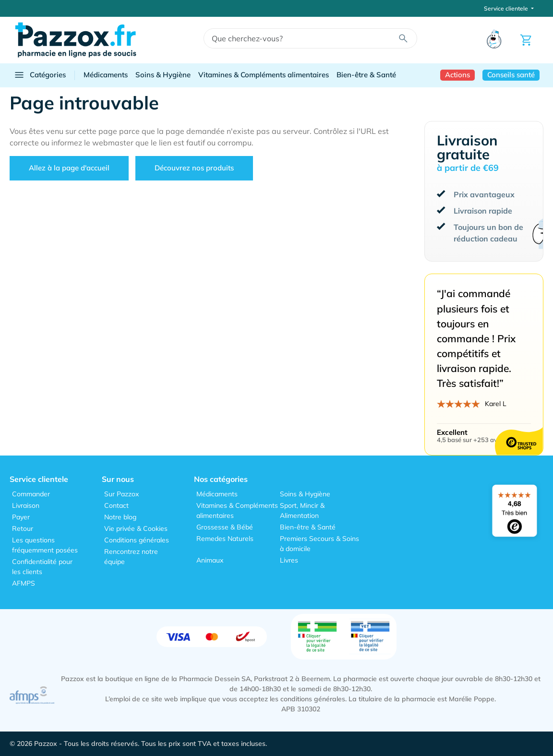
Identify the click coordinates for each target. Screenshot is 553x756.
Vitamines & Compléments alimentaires (264, 75)
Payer (21, 517)
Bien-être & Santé (366, 75)
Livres (289, 560)
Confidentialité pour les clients (42, 567)
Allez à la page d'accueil (69, 168)
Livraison (26, 505)
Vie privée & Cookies (136, 528)
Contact (116, 505)
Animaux (210, 560)
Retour (23, 528)
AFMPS (24, 583)
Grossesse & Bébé (225, 527)
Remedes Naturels (225, 539)
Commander (31, 494)
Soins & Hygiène (163, 75)
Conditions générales (137, 540)
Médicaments (106, 75)
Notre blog (120, 517)
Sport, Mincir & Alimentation (302, 510)
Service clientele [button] (507, 8)
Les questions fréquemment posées (45, 545)
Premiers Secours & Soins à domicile (319, 544)
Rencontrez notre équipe (131, 557)
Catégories (40, 75)
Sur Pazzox (121, 494)
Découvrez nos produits (194, 168)
